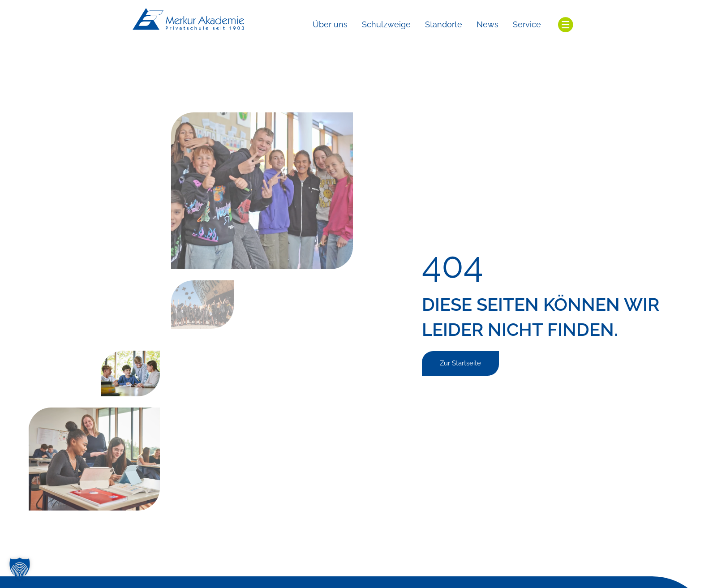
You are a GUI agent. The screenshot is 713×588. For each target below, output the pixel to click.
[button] (20, 568)
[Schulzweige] (386, 25)
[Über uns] (330, 25)
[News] (488, 25)
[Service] (527, 25)
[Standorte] (444, 25)
